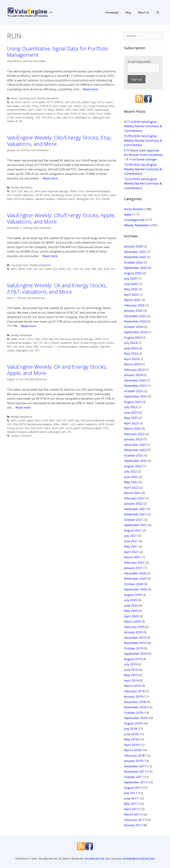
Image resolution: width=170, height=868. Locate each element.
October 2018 (134, 713)
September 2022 (136, 461)
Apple (30, 420)
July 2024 (131, 343)
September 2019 (136, 654)
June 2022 (131, 477)
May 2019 (131, 675)
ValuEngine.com (94, 859)
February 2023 (134, 434)
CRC (35, 269)
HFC (9, 195)
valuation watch (66, 199)
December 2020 (135, 573)
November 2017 (135, 771)
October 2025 (134, 262)
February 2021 (134, 563)
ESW (15, 424)
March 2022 (132, 493)
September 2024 (136, 332)
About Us (144, 12)
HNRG (64, 424)
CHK (58, 420)
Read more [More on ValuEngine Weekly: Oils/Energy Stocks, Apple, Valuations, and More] (50, 256)
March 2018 (132, 750)
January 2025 (133, 311)
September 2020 (136, 589)
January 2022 (133, 503)
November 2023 (135, 386)
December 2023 (135, 380)
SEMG (105, 195)
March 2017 (132, 814)
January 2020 (133, 632)
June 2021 (131, 541)
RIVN (60, 114)
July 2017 (131, 793)
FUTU (101, 102)
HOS (76, 269)
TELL (106, 428)
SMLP (47, 428)
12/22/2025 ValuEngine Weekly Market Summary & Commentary (143, 183)
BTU (30, 339)
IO (41, 343)
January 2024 (133, 375)
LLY (85, 106)
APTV (50, 102)
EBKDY (86, 102)
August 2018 (133, 723)
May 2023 (131, 418)
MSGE (51, 110)
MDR (76, 343)
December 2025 (135, 252)
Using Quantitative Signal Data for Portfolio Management (58, 52)
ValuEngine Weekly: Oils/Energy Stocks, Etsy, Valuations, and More (59, 141)
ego (94, 102)
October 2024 (134, 327)
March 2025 (132, 300)
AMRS (22, 269)
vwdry (11, 121)
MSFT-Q (41, 110)
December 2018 (135, 702)
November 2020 (135, 579)
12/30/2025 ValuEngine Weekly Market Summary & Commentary (143, 169)
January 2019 (133, 696)
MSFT (31, 110)
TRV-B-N (47, 117)
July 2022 (131, 471)
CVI (64, 420)
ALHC (18, 102)
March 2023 (132, 428)
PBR (91, 195)
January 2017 (133, 825)
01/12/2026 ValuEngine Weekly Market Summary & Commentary (143, 126)
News (14, 98)
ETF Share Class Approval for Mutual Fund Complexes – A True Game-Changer (144, 155)
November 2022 (135, 450)
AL (12, 102)
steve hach (46, 347)
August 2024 (133, 337)
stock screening (24, 117)
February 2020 (134, 627)
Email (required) (140, 62)
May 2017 (131, 804)
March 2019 (132, 686)
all (24, 102)
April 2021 (131, 552)
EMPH (73, 191)
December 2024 (135, 316)
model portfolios (17, 110)
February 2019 (134, 691)
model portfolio (106, 106)
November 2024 (135, 321)
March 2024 (132, 364)
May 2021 (131, 546)
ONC (75, 110)
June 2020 (131, 605)
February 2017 (134, 820)
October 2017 (134, 777)
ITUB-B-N (45, 106)
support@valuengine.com (139, 859)
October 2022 (134, 455)
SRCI (36, 347)
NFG (68, 110)
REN (33, 428)
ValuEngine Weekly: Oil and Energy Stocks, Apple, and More (57, 370)
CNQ (37, 339)
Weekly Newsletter (48, 98)
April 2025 (131, 295)
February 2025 (134, 305)
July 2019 (131, 664)
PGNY (90, 110)
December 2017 (135, 766)
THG (37, 117)
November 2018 (135, 707)
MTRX (39, 195)
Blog (128, 12)
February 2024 (134, 370)
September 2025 (136, 268)
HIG (23, 106)
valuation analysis (45, 199)
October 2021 (134, 520)
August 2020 (133, 595)
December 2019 (135, 638)
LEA (69, 106)
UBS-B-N (68, 117)
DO (31, 191)
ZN (69, 432)
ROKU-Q (76, 114)
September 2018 (136, 718)
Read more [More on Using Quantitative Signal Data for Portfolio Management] (90, 89)
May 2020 (131, 611)
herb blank (13, 106)
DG (79, 102)
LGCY (46, 343)
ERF (9, 424)
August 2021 (133, 530)
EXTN (23, 424)
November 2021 (135, 514)
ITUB (35, 106)
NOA (47, 195)
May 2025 (131, 289)
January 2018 (133, 761)
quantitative (102, 110)
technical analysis (24, 199)
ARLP (38, 420)
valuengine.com (101, 117)
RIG (16, 347)
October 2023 (134, 391)
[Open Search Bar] (158, 12)
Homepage (112, 12)
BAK (52, 420)
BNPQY (59, 102)
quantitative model (18, 114)
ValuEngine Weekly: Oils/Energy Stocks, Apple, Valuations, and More (61, 218)
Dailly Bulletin (134, 209)
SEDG (92, 114)
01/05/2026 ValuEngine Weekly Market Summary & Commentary (143, 140)
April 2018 (131, 745)
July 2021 (131, 536)
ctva (73, 102)
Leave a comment (21, 436)
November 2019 (135, 643)
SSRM (107, 114)
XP (21, 121)
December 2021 (135, 509)
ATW (45, 420)
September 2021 (136, 525)
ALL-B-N (32, 102)
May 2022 (131, 482)
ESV (55, 269)
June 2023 (131, 412)
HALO (109, 102)
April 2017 (131, 809)
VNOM (106, 199)
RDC (100, 269)
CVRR (44, 339)
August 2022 (133, 466)
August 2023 (133, 402)
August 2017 (133, 788)
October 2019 (134, 648)
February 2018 (134, 755)
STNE (10, 117)
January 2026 (133, 246)
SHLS (99, 114)
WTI (113, 269)
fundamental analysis (98, 191)
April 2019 (131, 680)
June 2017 (131, 798)
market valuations (24, 195)
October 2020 (134, 584)
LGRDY (77, 106)
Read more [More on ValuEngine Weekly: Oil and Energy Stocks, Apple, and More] (23, 407)
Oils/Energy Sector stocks (66, 195)
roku (67, 114)
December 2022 (135, 445)
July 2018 (131, 729)
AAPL (14, 269)
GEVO (62, 269)
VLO (98, 199)
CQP (20, 191)
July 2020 (131, 600)
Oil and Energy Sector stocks (97, 343)
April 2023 (131, 423)
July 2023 (131, 407)
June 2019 (131, 670)
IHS (28, 106)
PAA (84, 195)
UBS (59, 117)
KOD (55, 106)
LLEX (72, 424)
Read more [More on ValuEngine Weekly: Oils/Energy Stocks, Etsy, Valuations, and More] (50, 178)
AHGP (22, 420)
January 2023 (133, 439)
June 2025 (131, 284)
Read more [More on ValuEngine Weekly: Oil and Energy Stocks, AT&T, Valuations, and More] (29, 326)
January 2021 (133, 568)
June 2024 (131, 348)
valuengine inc (83, 117)
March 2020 (132, 621)
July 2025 (131, 278)
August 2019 (133, 659)
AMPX (42, 102)
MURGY (60, 110)
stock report (73, 428)
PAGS (82, 110)
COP (13, 191)
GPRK (56, 424)
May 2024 (131, 353)
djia (26, 191)
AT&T (23, 339)
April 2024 (131, 359)
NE (81, 269)
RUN (84, 114)
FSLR (106, 339)
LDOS (63, 106)
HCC (35, 343)
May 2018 (131, 739)
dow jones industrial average (52, 191)
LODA (92, 106)
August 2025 (133, 273)
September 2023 (136, 396)
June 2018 (131, 734)
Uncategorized (27, 98)
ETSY (81, 191)
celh (67, 102)
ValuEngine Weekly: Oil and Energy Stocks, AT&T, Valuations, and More (57, 288)
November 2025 (135, 257)
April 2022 (131, 488)
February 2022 (134, 498)
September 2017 (136, 782)
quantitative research (43, 114)
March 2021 (132, 557)
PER (27, 428)
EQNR (48, 269)
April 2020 (131, 616)
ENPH (98, 339)
